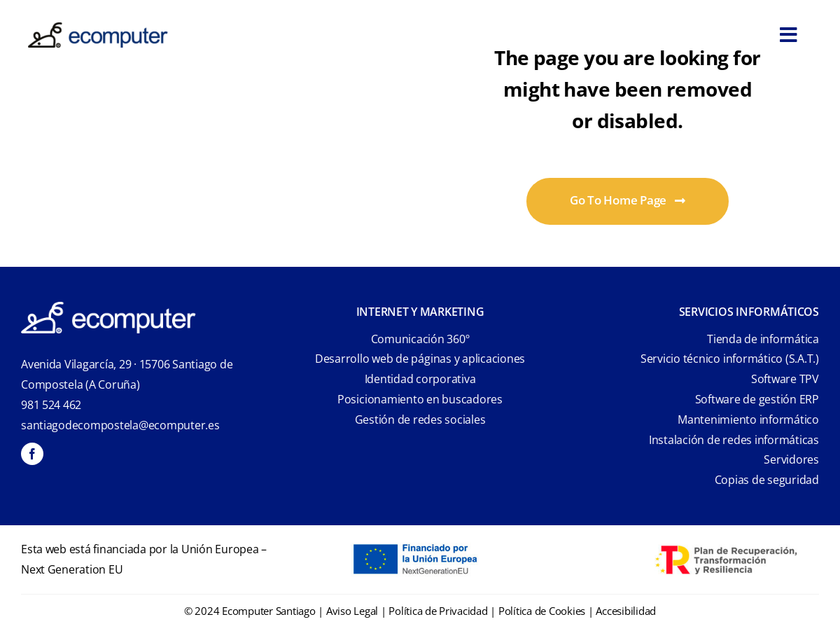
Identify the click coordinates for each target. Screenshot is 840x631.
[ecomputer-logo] (98, 28)
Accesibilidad (626, 611)
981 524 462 (51, 405)
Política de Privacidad (438, 611)
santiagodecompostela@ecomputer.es (120, 425)
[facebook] (32, 454)
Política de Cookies (542, 611)
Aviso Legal (352, 611)
